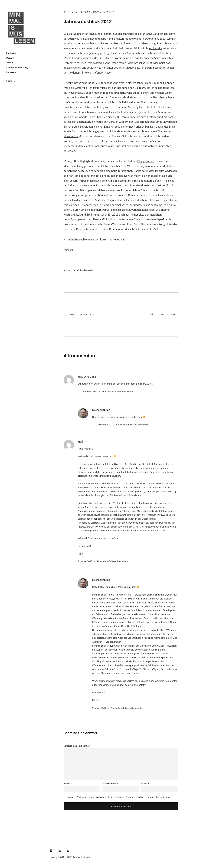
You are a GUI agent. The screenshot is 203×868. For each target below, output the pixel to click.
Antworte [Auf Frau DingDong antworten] (118, 391)
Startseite (11, 53)
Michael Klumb (101, 410)
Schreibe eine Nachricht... (77, 746)
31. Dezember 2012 (77, 12)
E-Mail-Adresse (111, 783)
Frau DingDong (87, 377)
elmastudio (70, 136)
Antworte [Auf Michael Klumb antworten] (132, 425)
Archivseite (156, 48)
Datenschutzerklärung (17, 67)
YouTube (60, 851)
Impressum (12, 72)
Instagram (51, 851)
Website (145, 783)
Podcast (10, 58)
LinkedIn (68, 851)
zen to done (129, 117)
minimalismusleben (86, 270)
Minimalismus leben (22, 28)
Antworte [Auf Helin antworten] (113, 561)
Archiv (10, 63)
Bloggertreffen (146, 161)
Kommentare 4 (104, 12)
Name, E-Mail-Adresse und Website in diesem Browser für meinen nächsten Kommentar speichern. (119, 797)
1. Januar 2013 (85, 561)
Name (67, 783)
